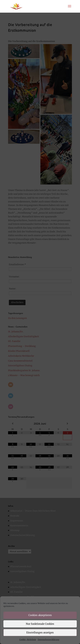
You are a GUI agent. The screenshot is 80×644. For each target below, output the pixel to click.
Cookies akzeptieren (40, 615)
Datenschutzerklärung (48, 639)
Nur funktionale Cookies (40, 624)
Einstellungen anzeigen (40, 633)
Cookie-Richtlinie (28, 639)
